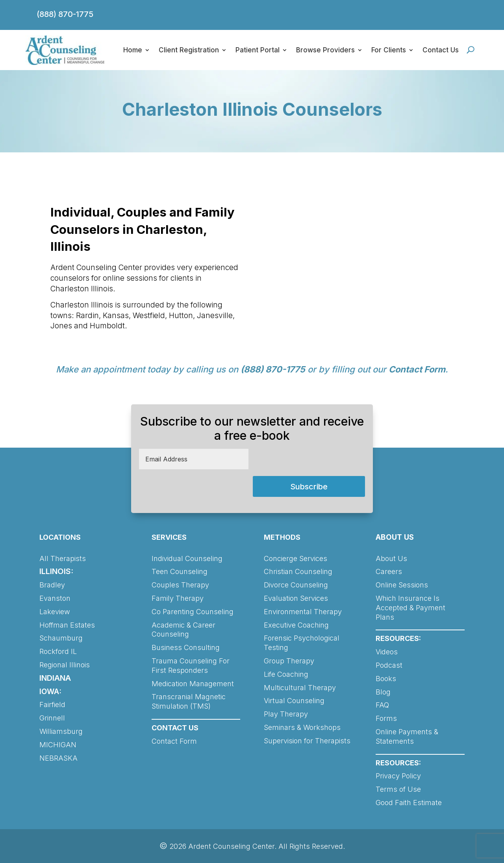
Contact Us (441, 50)
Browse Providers (325, 50)
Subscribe (309, 487)
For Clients (389, 50)
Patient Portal (258, 50)
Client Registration (189, 50)
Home (133, 50)
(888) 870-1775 (65, 14)
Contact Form (417, 369)
